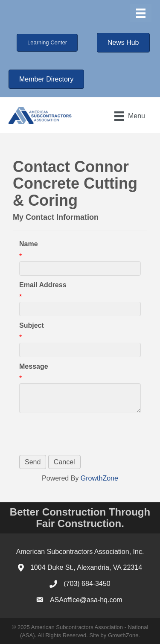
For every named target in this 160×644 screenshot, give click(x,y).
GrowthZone (99, 478)
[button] (47, 43)
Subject (32, 325)
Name (29, 244)
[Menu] (141, 13)
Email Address (43, 285)
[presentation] (84, 434)
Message (34, 366)
